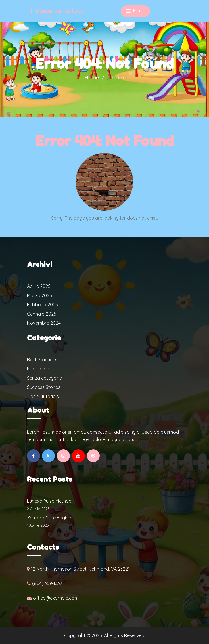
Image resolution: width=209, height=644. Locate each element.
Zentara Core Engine (49, 518)
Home (92, 78)
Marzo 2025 (40, 295)
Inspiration (38, 369)
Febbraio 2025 (43, 305)
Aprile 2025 (39, 286)
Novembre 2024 (44, 323)
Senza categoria (45, 378)
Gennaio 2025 (42, 314)
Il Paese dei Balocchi (59, 11)
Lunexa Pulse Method (49, 501)
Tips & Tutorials (43, 396)
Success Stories (44, 387)
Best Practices (42, 360)
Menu (135, 11)
